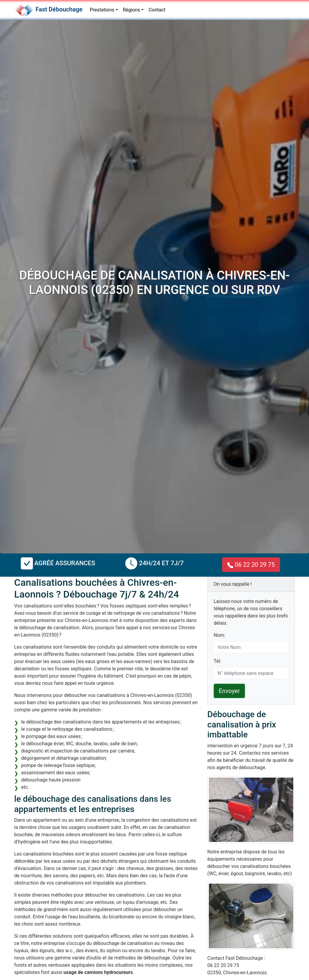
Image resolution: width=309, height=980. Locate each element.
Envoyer (229, 691)
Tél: (217, 661)
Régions (131, 10)
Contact (157, 10)
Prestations (102, 10)
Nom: (219, 635)
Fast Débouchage (59, 9)
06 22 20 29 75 (251, 565)
